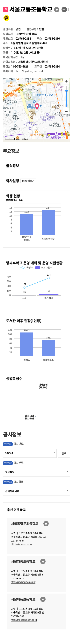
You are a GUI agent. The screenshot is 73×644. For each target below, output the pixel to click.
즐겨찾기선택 (57, 10)
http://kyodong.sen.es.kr (30, 71)
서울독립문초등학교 (25, 523)
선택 (64, 453)
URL (64, 9)
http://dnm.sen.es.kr (21, 544)
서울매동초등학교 (23, 599)
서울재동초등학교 (23, 561)
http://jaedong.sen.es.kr (23, 582)
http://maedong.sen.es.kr (24, 620)
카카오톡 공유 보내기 (6, 18)
